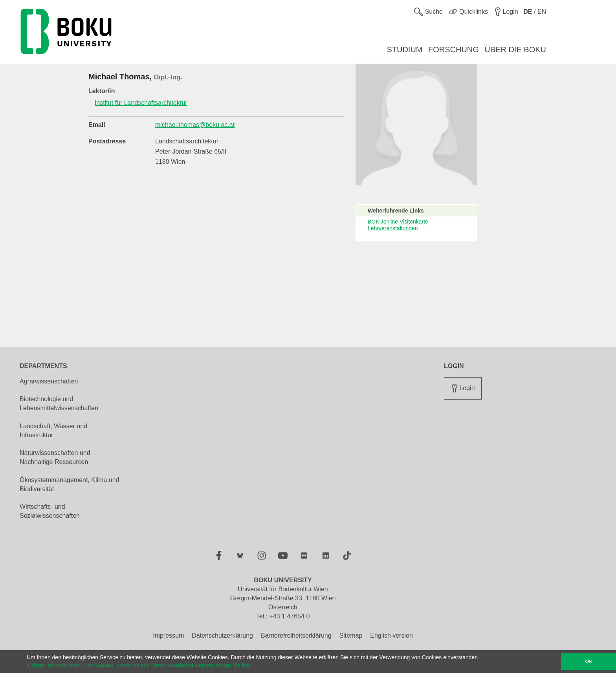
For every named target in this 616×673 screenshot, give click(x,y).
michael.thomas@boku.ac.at (195, 125)
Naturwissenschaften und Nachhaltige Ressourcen (55, 457)
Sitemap (351, 635)
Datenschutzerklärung (222, 635)
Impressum (168, 635)
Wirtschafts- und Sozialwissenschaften (50, 511)
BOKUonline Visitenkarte (398, 222)
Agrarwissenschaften (49, 381)
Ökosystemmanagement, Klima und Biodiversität (69, 484)
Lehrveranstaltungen (393, 228)
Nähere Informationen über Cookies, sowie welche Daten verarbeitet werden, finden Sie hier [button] (139, 666)
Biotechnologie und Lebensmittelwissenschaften (59, 403)
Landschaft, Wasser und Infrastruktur (53, 431)
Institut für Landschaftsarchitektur (141, 103)
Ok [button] (589, 662)
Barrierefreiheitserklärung (296, 635)
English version (391, 635)
